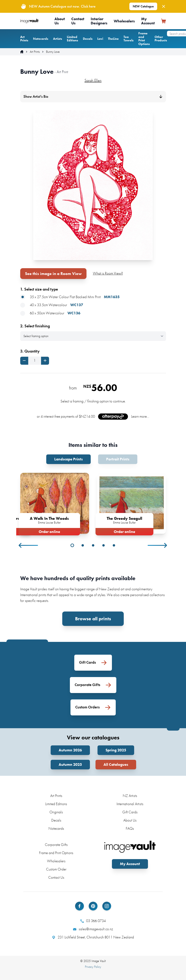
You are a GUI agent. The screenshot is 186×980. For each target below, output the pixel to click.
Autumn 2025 (70, 764)
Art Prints (24, 39)
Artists (58, 39)
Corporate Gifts (56, 845)
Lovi (100, 39)
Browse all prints (93, 619)
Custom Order (56, 869)
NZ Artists (130, 796)
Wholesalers (124, 21)
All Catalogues (116, 764)
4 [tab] (104, 545)
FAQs (130, 828)
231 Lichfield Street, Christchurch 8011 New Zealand (93, 937)
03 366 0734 (93, 921)
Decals (88, 39)
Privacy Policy (93, 967)
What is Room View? (108, 273)
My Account (148, 21)
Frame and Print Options (144, 39)
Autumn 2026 (70, 750)
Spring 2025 (116, 750)
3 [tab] (93, 545)
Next (158, 545)
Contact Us (78, 21)
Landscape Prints (68, 459)
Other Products (161, 39)
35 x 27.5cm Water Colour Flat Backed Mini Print (70, 297)
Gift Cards (130, 812)
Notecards (41, 39)
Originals (56, 812)
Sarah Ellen (93, 80)
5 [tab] (114, 545)
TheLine (113, 39)
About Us (60, 21)
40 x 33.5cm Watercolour (52, 305)
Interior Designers (99, 21)
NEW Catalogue (143, 6)
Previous (29, 545)
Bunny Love (53, 52)
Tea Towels (129, 39)
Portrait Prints (118, 459)
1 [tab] (72, 545)
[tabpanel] (55, 503)
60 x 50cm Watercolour (50, 313)
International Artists (130, 804)
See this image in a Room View (53, 274)
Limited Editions (72, 39)
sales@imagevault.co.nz (93, 929)
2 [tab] (83, 545)
